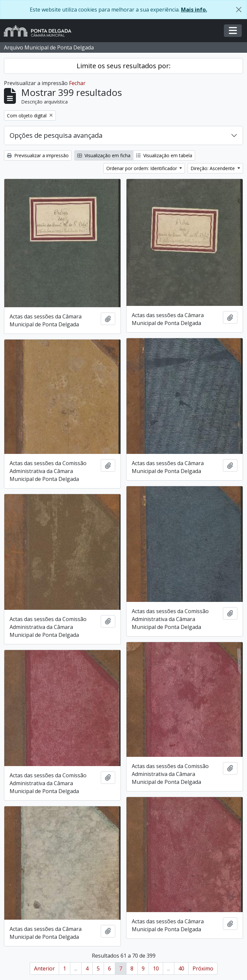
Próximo (203, 968)
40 (181, 968)
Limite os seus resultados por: (124, 66)
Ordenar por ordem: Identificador (142, 168)
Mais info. (194, 10)
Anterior (44, 968)
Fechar (77, 83)
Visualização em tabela (164, 155)
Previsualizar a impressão (38, 155)
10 (156, 968)
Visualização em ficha (104, 155)
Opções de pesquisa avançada (56, 135)
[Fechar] (239, 10)
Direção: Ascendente (213, 168)
